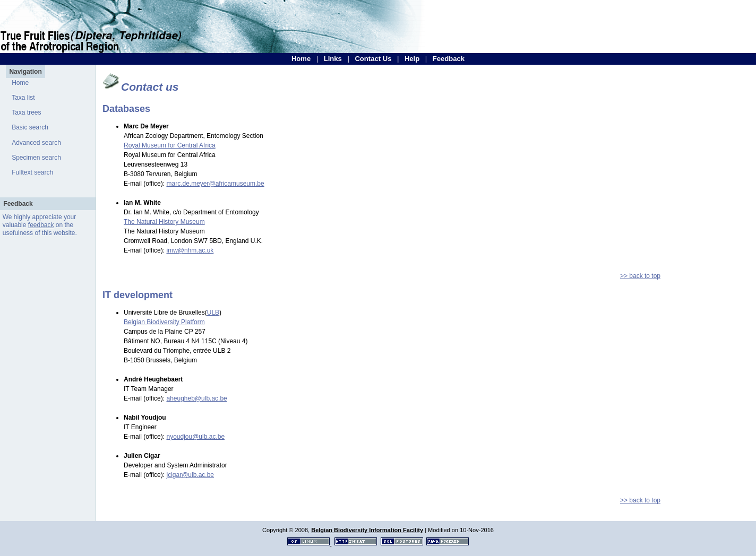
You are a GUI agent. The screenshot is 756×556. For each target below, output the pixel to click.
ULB (213, 312)
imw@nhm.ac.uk (190, 250)
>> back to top (640, 276)
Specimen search (36, 158)
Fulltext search (32, 172)
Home (301, 59)
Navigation (25, 72)
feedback (41, 225)
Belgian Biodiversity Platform (164, 322)
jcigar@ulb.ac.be (190, 475)
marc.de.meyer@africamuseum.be (215, 184)
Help (412, 59)
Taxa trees (26, 112)
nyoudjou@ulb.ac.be (195, 437)
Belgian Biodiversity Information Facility (367, 530)
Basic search (30, 127)
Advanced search (36, 143)
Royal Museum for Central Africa (170, 145)
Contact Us (373, 59)
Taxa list (23, 98)
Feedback (449, 59)
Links (333, 59)
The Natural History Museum (164, 222)
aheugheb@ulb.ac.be (196, 398)
